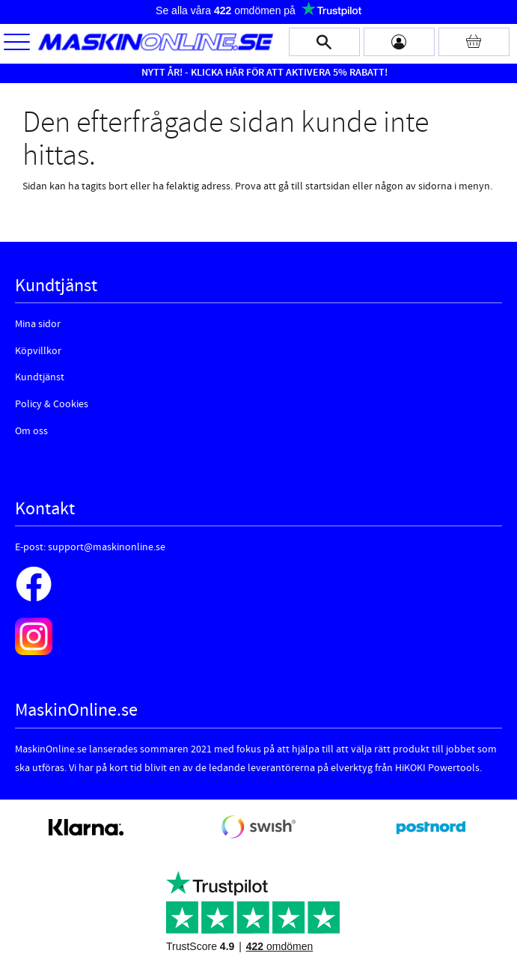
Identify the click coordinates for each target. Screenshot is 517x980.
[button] (17, 43)
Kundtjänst (40, 377)
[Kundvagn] (474, 42)
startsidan (328, 186)
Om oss (31, 431)
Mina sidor (38, 324)
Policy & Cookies (52, 404)
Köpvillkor (38, 351)
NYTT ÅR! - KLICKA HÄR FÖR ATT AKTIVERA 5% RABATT (263, 73)
